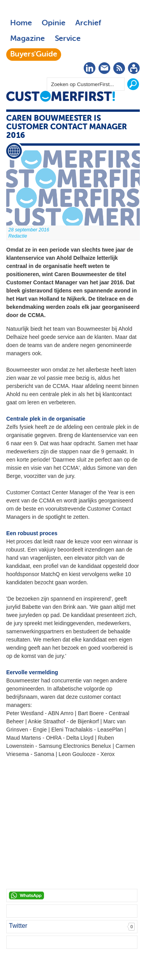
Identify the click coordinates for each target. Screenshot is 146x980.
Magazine (27, 39)
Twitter (18, 926)
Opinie (54, 23)
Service (68, 39)
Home (21, 23)
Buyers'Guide (34, 55)
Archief (88, 23)
